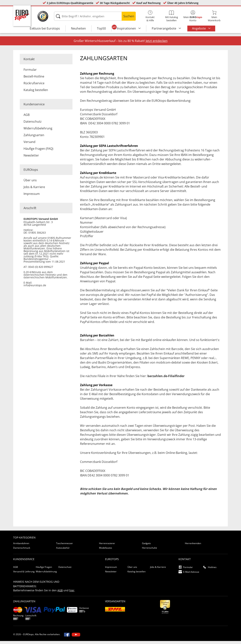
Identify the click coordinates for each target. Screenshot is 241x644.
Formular (30, 73)
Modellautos (106, 551)
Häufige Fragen (44, 570)
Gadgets (146, 546)
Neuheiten (78, 28)
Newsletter (31, 158)
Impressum (32, 197)
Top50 (101, 28)
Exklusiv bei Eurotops (45, 28)
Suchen (129, 16)
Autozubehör (63, 551)
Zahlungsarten (34, 138)
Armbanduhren (21, 546)
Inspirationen (127, 28)
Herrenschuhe (149, 551)
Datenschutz (33, 125)
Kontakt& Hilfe (150, 16)
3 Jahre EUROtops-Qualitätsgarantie (70, 3)
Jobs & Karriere (34, 190)
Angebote (199, 28)
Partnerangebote (164, 28)
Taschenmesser (64, 546)
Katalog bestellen (36, 93)
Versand (29, 145)
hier (72, 593)
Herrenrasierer (107, 546)
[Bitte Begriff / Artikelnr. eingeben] (95, 16)
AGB (27, 118)
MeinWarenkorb (214, 16)
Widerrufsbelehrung (38, 131)
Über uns (30, 183)
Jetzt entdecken (157, 44)
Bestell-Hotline (34, 79)
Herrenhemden (193, 546)
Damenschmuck (22, 551)
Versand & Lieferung (24, 575)
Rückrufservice (34, 86)
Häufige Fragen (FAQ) (38, 152)
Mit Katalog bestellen (171, 16)
